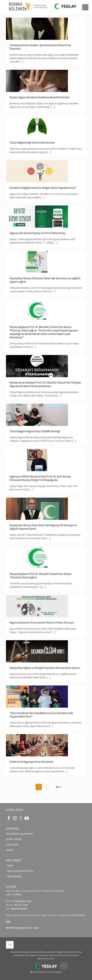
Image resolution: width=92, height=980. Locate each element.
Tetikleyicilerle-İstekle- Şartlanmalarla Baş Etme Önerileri (40, 47)
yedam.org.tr (33, 928)
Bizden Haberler (14, 839)
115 (8, 921)
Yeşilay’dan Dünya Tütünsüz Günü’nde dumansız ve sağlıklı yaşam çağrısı (45, 280)
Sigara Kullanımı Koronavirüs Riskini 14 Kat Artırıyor (42, 622)
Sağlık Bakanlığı (14, 876)
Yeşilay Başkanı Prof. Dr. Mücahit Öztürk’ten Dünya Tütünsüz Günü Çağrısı (40, 575)
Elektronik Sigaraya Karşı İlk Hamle (31, 762)
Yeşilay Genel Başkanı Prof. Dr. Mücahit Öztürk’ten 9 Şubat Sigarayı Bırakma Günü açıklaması (45, 384)
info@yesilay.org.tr (22, 901)
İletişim (10, 850)
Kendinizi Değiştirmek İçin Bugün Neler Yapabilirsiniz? (43, 188)
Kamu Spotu (13, 845)
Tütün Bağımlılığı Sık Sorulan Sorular (32, 142)
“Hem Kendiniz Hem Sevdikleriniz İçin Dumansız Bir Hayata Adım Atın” (41, 715)
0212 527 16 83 (21, 905)
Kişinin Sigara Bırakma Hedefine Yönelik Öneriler (40, 97)
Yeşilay (10, 865)
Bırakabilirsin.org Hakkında (20, 834)
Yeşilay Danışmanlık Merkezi (20, 871)
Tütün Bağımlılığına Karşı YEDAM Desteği (35, 431)
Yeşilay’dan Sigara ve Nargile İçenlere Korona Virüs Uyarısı (45, 668)
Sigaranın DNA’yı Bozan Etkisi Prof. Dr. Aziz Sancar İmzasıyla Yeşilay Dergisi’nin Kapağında (40, 478)
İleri (59, 787)
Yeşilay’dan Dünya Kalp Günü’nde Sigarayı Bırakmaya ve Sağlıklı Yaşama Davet (43, 527)
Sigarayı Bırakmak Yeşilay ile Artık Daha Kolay (37, 233)
